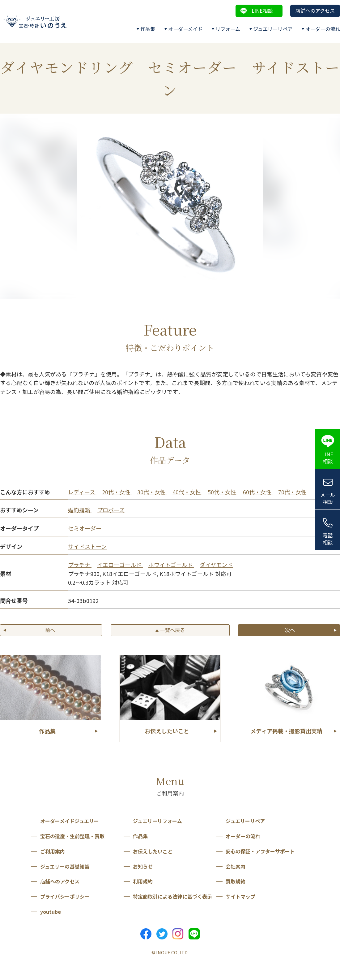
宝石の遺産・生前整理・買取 (72, 836)
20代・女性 (117, 492)
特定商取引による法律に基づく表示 (172, 896)
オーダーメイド (185, 29)
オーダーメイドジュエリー (70, 821)
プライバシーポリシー (65, 896)
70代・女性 (292, 492)
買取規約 (236, 881)
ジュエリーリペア (273, 29)
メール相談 (328, 498)
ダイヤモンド (216, 565)
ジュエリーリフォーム (157, 821)
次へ (290, 630)
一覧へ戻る (170, 630)
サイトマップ (240, 896)
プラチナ (80, 565)
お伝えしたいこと (153, 851)
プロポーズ (111, 510)
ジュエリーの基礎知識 (65, 866)
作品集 (148, 29)
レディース (82, 492)
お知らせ (143, 866)
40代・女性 (187, 492)
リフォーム (228, 29)
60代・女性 (258, 492)
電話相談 (328, 539)
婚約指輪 (80, 510)
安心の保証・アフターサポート (260, 851)
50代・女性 (223, 492)
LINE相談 (262, 11)
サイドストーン (87, 546)
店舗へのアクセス (315, 11)
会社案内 (236, 866)
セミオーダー (85, 528)
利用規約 (143, 881)
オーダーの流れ (323, 29)
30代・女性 (152, 492)
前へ (50, 630)
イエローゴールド (120, 565)
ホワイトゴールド (171, 565)
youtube (51, 912)
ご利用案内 (53, 851)
